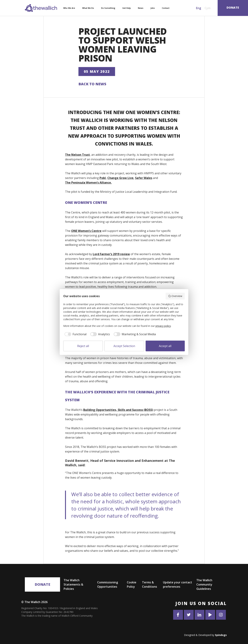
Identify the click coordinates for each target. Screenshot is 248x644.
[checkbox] (75, 334)
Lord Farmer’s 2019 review (111, 254)
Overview (175, 296)
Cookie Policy (132, 584)
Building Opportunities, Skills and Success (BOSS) (118, 410)
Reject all (83, 346)
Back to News (92, 84)
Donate (42, 584)
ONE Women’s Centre (86, 231)
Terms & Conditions (150, 584)
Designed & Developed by (205, 635)
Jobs (153, 8)
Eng (199, 8)
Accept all (165, 346)
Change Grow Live (120, 178)
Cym (208, 8)
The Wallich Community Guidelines (204, 584)
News (141, 8)
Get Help (127, 8)
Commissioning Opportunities (108, 584)
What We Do (88, 8)
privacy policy (163, 326)
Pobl (103, 178)
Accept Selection (124, 346)
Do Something (108, 8)
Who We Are (69, 8)
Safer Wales (144, 178)
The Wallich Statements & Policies (73, 584)
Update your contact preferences (178, 584)
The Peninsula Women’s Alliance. (88, 183)
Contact (166, 8)
